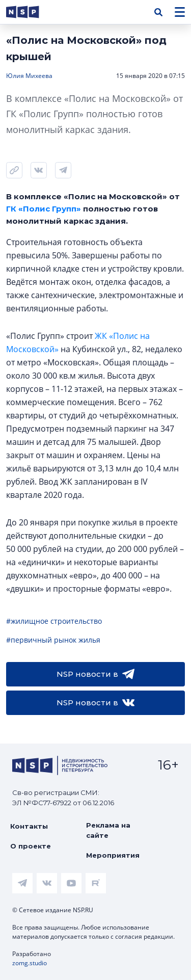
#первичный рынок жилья (53, 640)
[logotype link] (31, 12)
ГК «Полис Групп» (44, 209)
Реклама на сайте (108, 830)
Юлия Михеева (29, 76)
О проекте (31, 846)
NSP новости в (95, 674)
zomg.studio (30, 963)
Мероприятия (113, 855)
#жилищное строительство (54, 621)
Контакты (29, 826)
